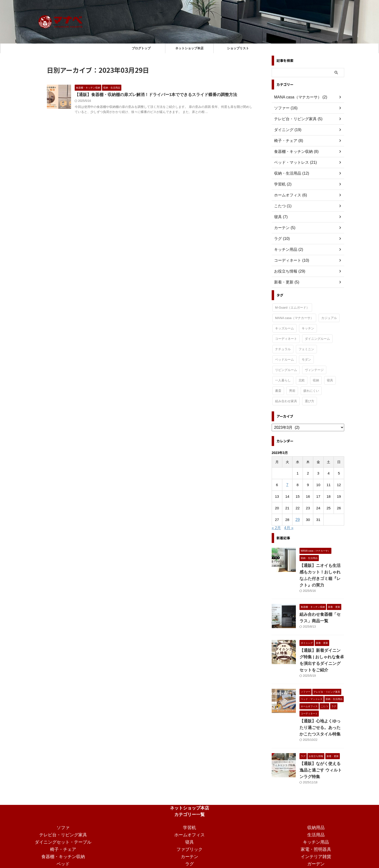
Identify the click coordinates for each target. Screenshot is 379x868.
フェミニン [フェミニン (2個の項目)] (306, 349)
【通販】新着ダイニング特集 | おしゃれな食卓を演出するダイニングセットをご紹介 (321, 651)
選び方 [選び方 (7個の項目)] (310, 401)
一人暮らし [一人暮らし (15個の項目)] (283, 380)
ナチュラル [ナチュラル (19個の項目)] (283, 349)
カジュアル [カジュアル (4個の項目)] (329, 318)
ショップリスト (238, 48)
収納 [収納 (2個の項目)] (316, 380)
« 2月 (276, 528)
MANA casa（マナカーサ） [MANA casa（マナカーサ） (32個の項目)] (294, 318)
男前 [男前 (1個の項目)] (292, 391)
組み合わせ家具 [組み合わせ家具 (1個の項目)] (286, 401)
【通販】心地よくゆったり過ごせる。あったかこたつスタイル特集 (321, 715)
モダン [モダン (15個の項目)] (306, 360)
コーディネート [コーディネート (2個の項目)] (286, 339)
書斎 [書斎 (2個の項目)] (278, 391)
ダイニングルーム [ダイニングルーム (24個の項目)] (317, 339)
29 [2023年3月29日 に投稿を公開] (298, 520)
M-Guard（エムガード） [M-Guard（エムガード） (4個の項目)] (292, 308)
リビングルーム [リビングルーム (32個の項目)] (286, 370)
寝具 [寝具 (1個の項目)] (330, 380)
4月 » (289, 528)
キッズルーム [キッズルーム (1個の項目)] (284, 328)
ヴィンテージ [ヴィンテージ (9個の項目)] (314, 370)
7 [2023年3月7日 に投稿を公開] (287, 485)
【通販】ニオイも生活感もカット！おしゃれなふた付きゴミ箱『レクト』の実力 (321, 572)
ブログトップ (141, 48)
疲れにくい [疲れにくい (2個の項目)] (311, 391)
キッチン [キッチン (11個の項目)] (308, 328)
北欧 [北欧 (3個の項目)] (302, 380)
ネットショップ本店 (189, 48)
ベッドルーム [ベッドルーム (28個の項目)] (284, 360)
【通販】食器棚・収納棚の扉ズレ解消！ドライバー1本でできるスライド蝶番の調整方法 (151, 95)
